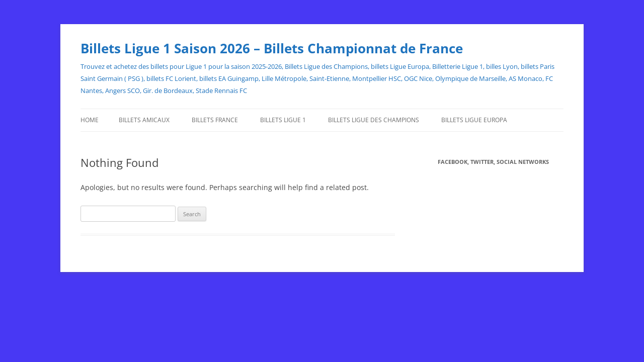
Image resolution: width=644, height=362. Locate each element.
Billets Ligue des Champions (374, 120)
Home (90, 120)
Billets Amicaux (144, 120)
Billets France (215, 120)
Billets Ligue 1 (283, 120)
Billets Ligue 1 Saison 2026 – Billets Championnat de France (272, 48)
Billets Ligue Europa (474, 120)
